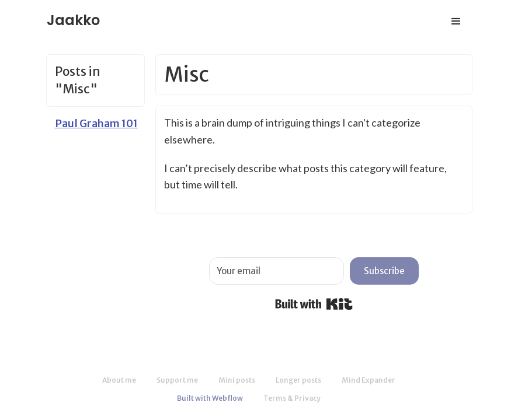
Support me (177, 380)
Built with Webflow (210, 398)
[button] (456, 22)
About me (119, 380)
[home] (73, 17)
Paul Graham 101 (96, 123)
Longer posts (298, 380)
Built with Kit (314, 304)
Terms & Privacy (292, 398)
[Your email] (277, 271)
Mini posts (237, 380)
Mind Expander (368, 380)
